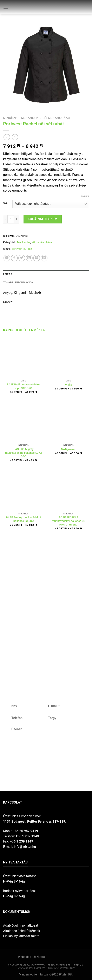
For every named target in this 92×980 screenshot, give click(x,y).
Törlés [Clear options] (85, 196)
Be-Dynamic (68, 449)
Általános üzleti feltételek (22, 931)
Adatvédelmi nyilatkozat (21, 926)
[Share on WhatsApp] (7, 258)
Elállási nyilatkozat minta (21, 936)
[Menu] (6, 7)
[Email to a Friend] (29, 258)
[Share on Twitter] (22, 258)
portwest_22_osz (22, 249)
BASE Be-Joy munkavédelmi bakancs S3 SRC (23, 519)
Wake (68, 385)
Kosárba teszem (43, 219)
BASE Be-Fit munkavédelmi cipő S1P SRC (24, 386)
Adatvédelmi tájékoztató (26, 965)
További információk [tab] (18, 282)
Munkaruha (30, 118)
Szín (6, 203)
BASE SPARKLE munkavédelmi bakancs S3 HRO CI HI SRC (68, 521)
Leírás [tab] (8, 274)
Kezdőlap (10, 118)
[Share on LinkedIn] (44, 258)
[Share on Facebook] (14, 258)
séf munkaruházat (57, 118)
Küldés (45, 764)
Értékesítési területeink (65, 965)
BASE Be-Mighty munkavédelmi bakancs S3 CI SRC (24, 453)
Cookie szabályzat (31, 969)
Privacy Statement (61, 969)
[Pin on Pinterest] (37, 258)
